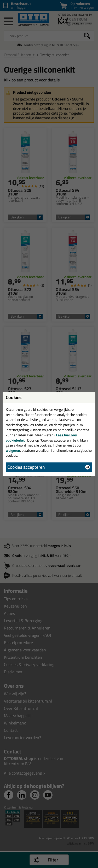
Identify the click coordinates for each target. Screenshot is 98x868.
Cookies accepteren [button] (26, 467)
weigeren (13, 450)
